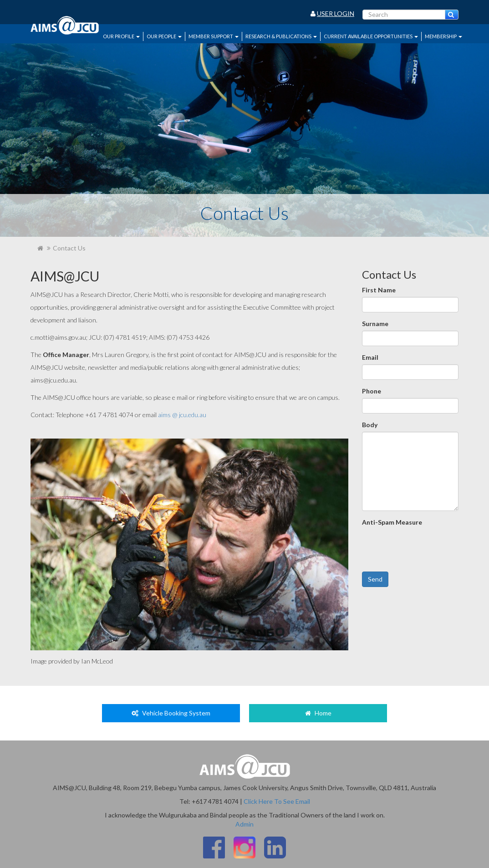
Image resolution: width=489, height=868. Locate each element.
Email (370, 357)
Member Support (214, 36)
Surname (375, 324)
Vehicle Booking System (171, 713)
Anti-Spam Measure (392, 522)
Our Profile (121, 36)
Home (318, 713)
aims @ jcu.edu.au (182, 415)
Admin (244, 824)
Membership (443, 36)
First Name (379, 290)
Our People (164, 36)
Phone (372, 391)
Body (370, 425)
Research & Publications (281, 36)
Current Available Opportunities (371, 36)
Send (375, 579)
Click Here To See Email (277, 801)
